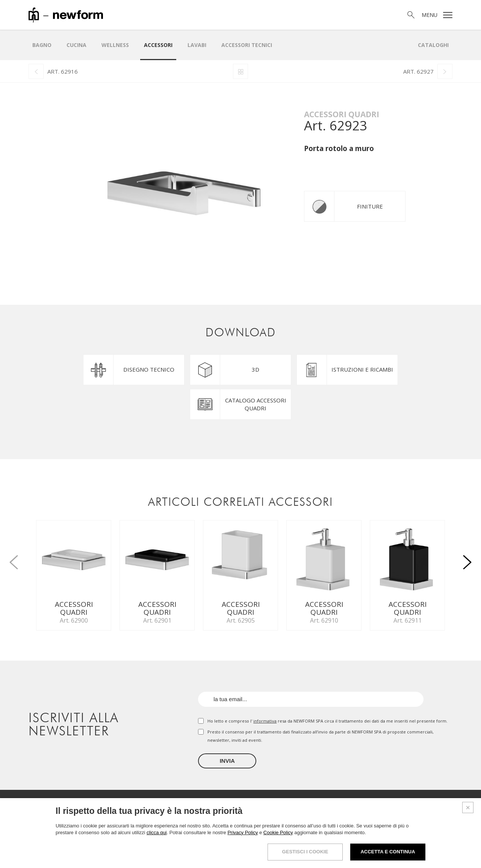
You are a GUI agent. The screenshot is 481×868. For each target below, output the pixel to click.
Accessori (158, 45)
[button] (467, 558)
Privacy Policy (243, 832)
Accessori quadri (342, 114)
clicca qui (157, 832)
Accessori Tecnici (247, 45)
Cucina (76, 45)
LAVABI (197, 45)
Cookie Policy (278, 832)
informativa (265, 721)
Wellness (115, 45)
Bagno (42, 45)
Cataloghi (433, 45)
